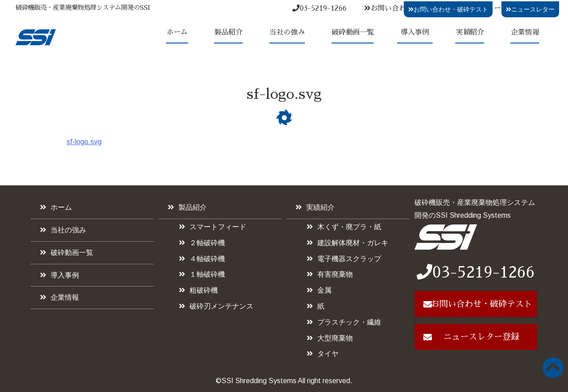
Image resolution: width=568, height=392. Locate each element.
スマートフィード (218, 227)
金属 (324, 290)
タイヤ (328, 354)
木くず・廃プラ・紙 (349, 227)
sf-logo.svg (84, 142)
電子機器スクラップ (349, 259)
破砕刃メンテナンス (221, 306)
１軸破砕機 (207, 274)
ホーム (177, 32)
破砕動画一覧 (353, 32)
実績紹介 (470, 32)
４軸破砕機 (207, 259)
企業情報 (525, 32)
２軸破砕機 (207, 243)
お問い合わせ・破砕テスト (448, 9)
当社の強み (287, 32)
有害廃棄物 (335, 274)
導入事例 (415, 32)
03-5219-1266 (319, 8)
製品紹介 (229, 32)
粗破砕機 (204, 290)
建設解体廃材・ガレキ (353, 243)
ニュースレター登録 (481, 337)
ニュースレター (530, 9)
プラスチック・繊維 (349, 322)
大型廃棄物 (335, 338)
